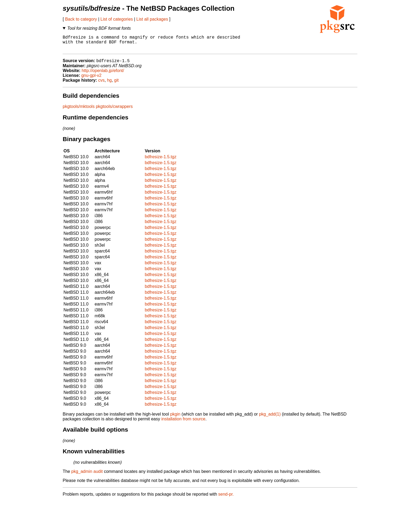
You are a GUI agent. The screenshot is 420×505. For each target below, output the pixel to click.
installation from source (183, 423)
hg (109, 84)
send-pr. (226, 498)
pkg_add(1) (270, 418)
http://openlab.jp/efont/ (103, 75)
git (116, 84)
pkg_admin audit (87, 475)
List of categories (117, 19)
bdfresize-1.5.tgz (160, 161)
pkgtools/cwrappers (114, 110)
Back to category (81, 19)
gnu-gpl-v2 (91, 79)
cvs (102, 84)
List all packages (152, 19)
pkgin (175, 418)
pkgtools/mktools (79, 110)
